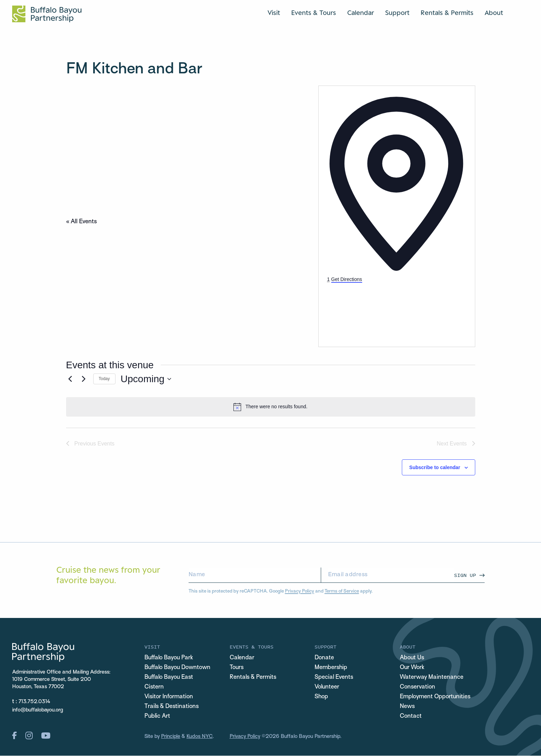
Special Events (334, 678)
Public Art (157, 717)
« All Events (81, 222)
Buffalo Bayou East (169, 678)
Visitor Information (169, 697)
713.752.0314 (34, 702)
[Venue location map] (379, 309)
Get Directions (347, 279)
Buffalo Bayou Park (169, 658)
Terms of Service (342, 591)
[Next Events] (84, 379)
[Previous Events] (70, 379)
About (494, 13)
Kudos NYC (200, 737)
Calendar (361, 13)
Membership (331, 668)
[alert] (271, 407)
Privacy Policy (300, 591)
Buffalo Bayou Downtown (178, 668)
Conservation (417, 687)
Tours (237, 668)
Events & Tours (314, 13)
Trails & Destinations (172, 707)
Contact (411, 717)
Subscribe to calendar (435, 467)
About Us (412, 658)
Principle (171, 737)
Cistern (154, 687)
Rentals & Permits (447, 13)
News (407, 707)
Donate (324, 658)
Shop (321, 697)
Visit (274, 13)
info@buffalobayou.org (38, 710)
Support (397, 13)
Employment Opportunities (435, 697)
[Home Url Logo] (47, 14)
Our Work (412, 668)
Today (104, 379)
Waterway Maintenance (432, 678)
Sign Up (465, 575)
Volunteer (327, 687)
